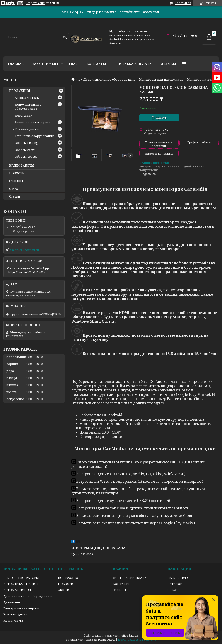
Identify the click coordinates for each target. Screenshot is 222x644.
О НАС (14, 189)
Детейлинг (23, 116)
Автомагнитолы (27, 98)
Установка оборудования (34, 136)
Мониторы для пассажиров (161, 80)
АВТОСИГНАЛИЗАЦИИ (21, 584)
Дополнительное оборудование (109, 80)
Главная (16, 64)
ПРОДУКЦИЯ (20, 91)
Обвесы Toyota (26, 157)
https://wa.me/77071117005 (27, 272)
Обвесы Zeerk (25, 150)
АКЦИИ (64, 590)
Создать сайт (35, 3)
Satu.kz (133, 636)
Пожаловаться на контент (137, 640)
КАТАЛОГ (175, 584)
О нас (72, 64)
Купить (161, 118)
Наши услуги (13, 620)
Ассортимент (46, 64)
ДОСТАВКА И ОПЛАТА (130, 578)
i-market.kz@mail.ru (24, 250)
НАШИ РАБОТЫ (22, 166)
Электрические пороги (33, 122)
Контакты (96, 64)
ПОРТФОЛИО (68, 578)
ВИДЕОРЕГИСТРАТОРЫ (21, 578)
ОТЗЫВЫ (16, 181)
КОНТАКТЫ (122, 584)
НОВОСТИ (17, 173)
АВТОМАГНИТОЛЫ (18, 590)
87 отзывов (183, 3)
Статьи (15, 196)
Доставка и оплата (133, 64)
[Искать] (65, 37)
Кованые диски (27, 129)
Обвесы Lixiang (26, 143)
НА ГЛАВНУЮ (178, 578)
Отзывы (168, 64)
